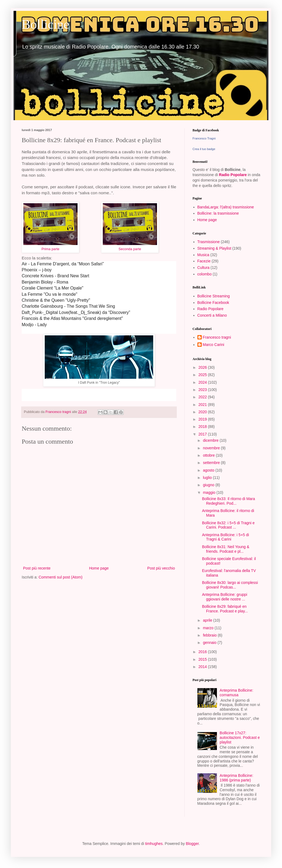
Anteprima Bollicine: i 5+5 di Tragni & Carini (225, 537)
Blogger (192, 844)
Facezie (204, 261)
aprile (208, 620)
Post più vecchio (161, 568)
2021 (203, 405)
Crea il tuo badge (204, 149)
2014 (203, 667)
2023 (203, 390)
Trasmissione (209, 242)
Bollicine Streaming (214, 296)
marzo (209, 628)
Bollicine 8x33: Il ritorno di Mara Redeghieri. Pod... (228, 501)
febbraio (210, 635)
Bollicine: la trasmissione (218, 213)
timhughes (154, 844)
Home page (99, 568)
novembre (212, 448)
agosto (209, 470)
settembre (212, 463)
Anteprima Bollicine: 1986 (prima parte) (236, 778)
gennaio (210, 643)
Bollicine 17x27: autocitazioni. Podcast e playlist (240, 737)
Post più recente (37, 568)
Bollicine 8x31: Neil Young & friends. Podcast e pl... (226, 549)
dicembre (211, 440)
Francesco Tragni (204, 138)
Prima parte (50, 249)
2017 (203, 434)
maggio (210, 492)
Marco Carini (214, 345)
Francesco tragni (217, 337)
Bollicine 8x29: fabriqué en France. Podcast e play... (225, 609)
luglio (208, 478)
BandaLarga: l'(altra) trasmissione (226, 207)
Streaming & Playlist (214, 248)
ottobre (209, 455)
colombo (205, 274)
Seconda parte (130, 249)
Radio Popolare (233, 175)
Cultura (204, 268)
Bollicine (46, 24)
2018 (203, 427)
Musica (203, 255)
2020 (203, 412)
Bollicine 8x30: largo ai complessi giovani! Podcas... (230, 585)
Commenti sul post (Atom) (60, 577)
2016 (203, 652)
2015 (203, 659)
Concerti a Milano (212, 315)
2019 (203, 419)
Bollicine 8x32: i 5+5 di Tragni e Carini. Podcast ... (228, 525)
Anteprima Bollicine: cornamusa (236, 693)
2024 (203, 382)
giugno (209, 485)
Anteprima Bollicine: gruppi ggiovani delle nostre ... (225, 597)
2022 (203, 397)
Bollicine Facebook (213, 303)
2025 (203, 375)
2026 (203, 367)
